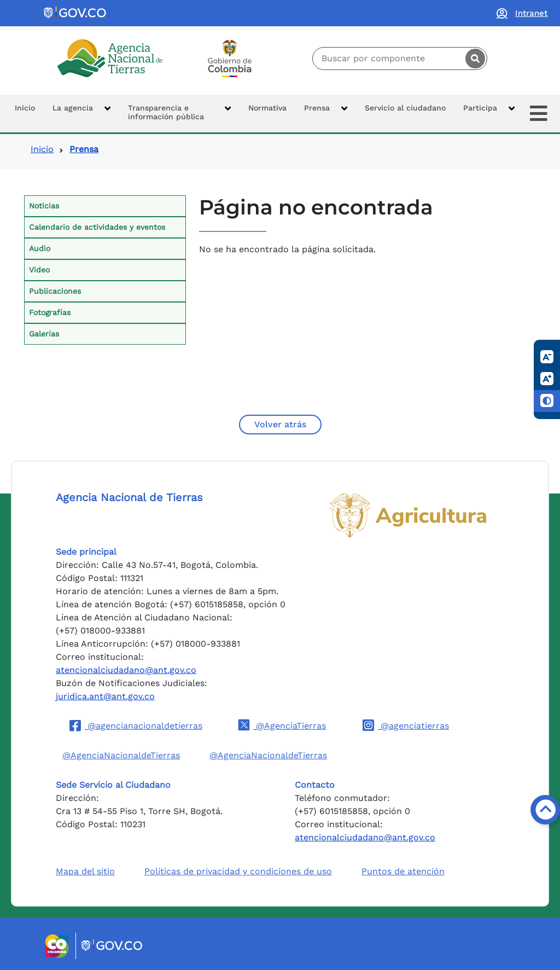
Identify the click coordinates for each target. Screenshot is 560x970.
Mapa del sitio (85, 871)
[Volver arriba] (545, 810)
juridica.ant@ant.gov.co (105, 696)
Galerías (44, 334)
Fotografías (50, 312)
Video (39, 270)
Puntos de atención (403, 871)
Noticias (44, 206)
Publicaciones (55, 291)
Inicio (42, 149)
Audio (40, 248)
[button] (81, 114)
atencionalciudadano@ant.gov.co (126, 670)
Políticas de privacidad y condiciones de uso (238, 871)
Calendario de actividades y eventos (97, 227)
